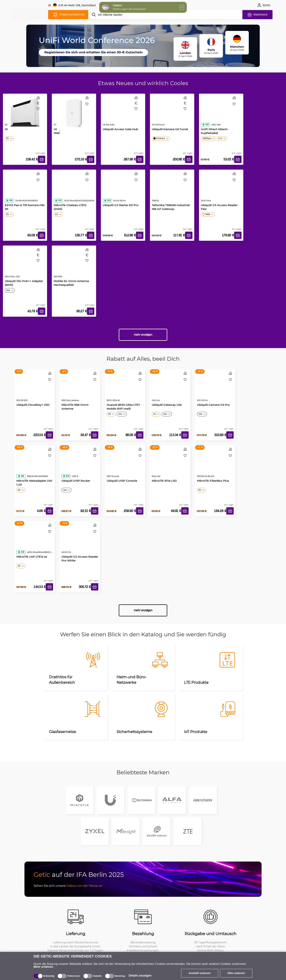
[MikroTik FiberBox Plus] (215, 465)
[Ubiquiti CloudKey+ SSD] (35, 389)
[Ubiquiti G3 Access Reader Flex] (221, 189)
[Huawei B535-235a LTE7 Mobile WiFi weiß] (125, 389)
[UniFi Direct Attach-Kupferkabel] (221, 113)
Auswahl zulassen (200, 973)
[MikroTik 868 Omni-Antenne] (80, 389)
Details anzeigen (140, 976)
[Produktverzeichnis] (68, 15)
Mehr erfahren (43, 967)
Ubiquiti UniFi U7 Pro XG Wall (71, 131)
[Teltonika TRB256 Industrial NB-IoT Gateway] (172, 189)
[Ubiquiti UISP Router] (80, 465)
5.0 (205, 124)
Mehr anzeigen (143, 335)
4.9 (21, 476)
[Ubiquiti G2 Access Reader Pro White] (80, 541)
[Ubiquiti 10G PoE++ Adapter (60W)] (25, 265)
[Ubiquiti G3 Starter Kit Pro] (123, 189)
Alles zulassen (236, 973)
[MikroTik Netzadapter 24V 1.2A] (35, 465)
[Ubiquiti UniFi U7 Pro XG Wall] (74, 113)
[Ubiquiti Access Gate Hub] (123, 113)
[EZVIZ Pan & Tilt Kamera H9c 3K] (25, 189)
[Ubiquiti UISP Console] (125, 465)
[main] (30, 14)
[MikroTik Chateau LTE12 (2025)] (74, 189)
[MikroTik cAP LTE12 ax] (35, 541)
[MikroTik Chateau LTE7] (25, 113)
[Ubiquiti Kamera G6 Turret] (172, 113)
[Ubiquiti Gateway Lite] (170, 389)
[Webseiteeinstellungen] (72, 5)
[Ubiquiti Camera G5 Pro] (215, 389)
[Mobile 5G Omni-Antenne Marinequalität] (74, 265)
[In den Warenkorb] (42, 159)
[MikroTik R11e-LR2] (170, 465)
